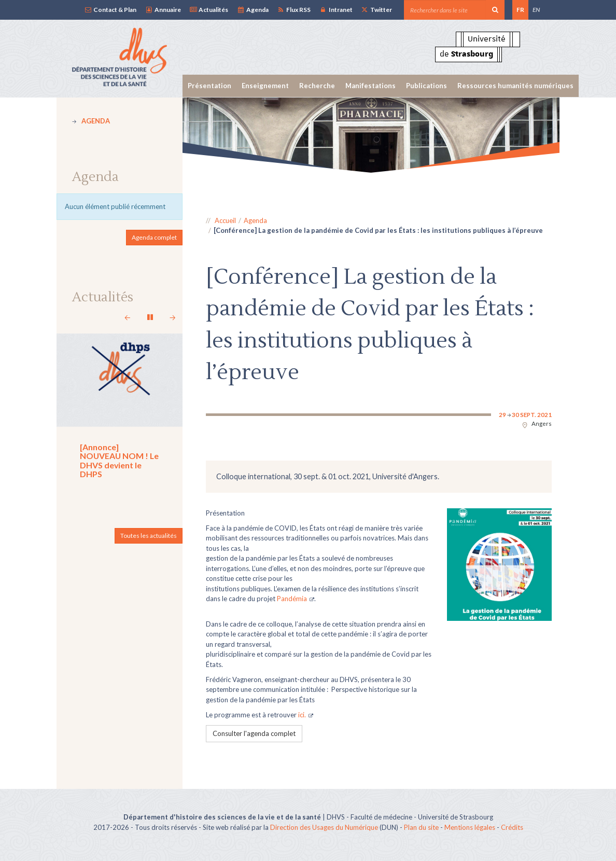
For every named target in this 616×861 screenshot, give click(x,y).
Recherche (317, 86)
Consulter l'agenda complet (254, 733)
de (466, 54)
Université (487, 39)
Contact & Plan (110, 10)
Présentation (209, 86)
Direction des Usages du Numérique (324, 827)
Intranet (335, 10)
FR (520, 10)
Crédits (512, 827)
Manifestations (370, 86)
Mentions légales (470, 827)
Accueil (225, 220)
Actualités (209, 10)
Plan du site (421, 827)
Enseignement (265, 86)
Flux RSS (294, 10)
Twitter (376, 10)
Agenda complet (154, 237)
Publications (426, 86)
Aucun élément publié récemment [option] (115, 206)
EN (536, 10)
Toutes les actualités (149, 536)
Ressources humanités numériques (515, 86)
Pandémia (292, 599)
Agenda (252, 10)
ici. (302, 715)
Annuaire (163, 10)
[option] (371, 135)
